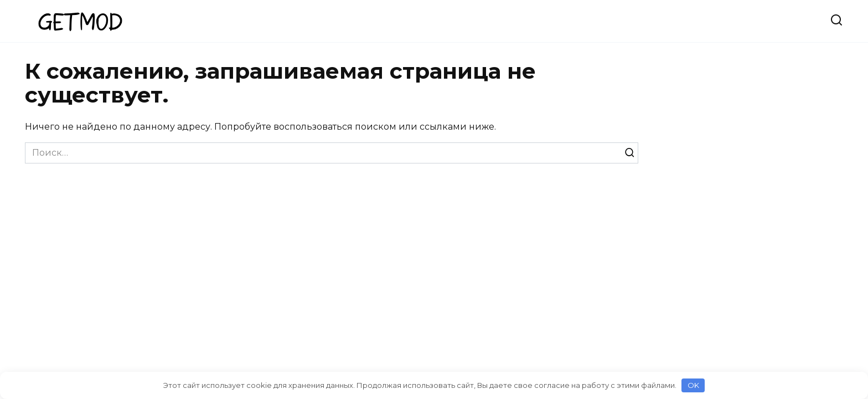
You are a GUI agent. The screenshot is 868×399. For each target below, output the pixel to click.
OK (693, 385)
